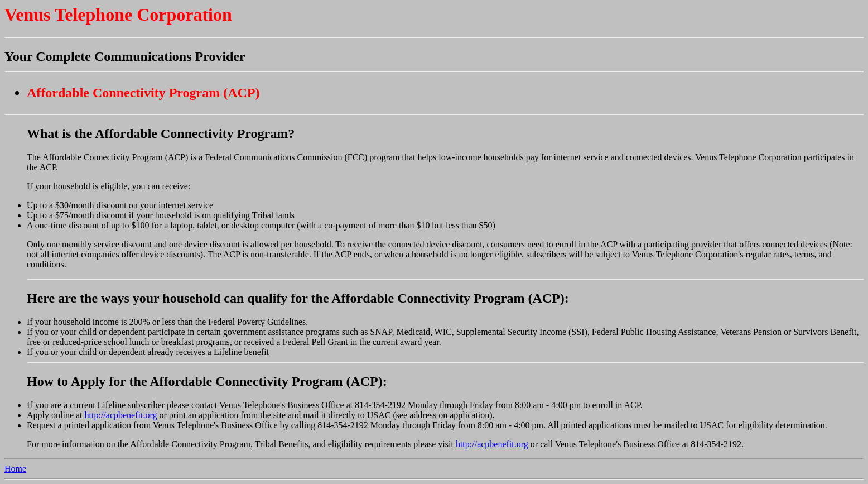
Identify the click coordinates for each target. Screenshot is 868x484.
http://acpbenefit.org (121, 415)
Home (15, 469)
